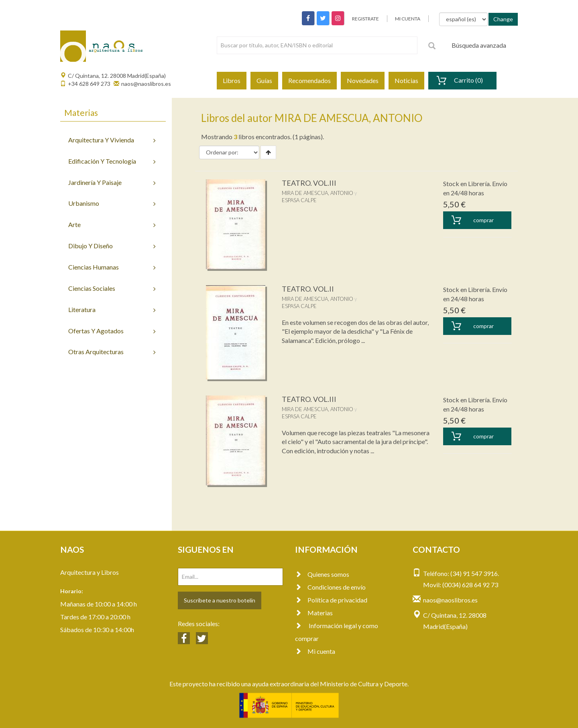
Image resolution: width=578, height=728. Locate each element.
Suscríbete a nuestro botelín (220, 600)
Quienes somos (322, 574)
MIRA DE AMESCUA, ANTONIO (317, 193)
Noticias (406, 80)
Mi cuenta (315, 651)
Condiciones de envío (330, 587)
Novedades (363, 80)
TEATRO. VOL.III (309, 183)
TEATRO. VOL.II (308, 289)
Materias (314, 613)
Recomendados (309, 80)
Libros (232, 80)
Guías (264, 80)
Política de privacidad (331, 600)
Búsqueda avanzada (479, 45)
